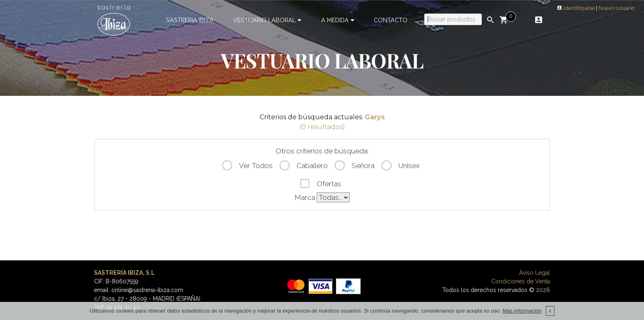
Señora (354, 167)
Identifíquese (579, 8)
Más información (522, 317)
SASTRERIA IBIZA (190, 20)
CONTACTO (391, 20)
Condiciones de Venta (521, 281)
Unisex (400, 167)
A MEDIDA (335, 20)
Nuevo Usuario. (617, 8)
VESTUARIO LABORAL (264, 20)
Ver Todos (247, 167)
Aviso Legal (535, 273)
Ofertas (320, 185)
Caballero (303, 167)
